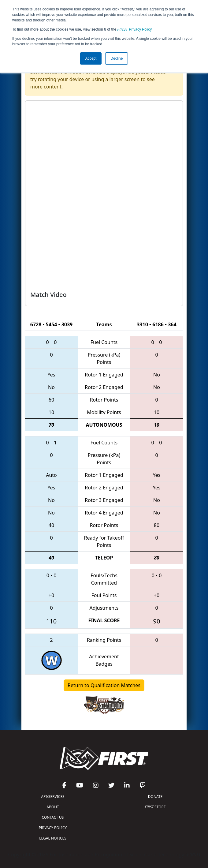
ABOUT (53, 807)
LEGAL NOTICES (53, 838)
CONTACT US (53, 817)
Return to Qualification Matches (104, 685)
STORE (155, 807)
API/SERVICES (53, 797)
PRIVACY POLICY (53, 828)
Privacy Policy (135, 29)
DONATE (155, 797)
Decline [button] (117, 58)
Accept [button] (91, 58)
